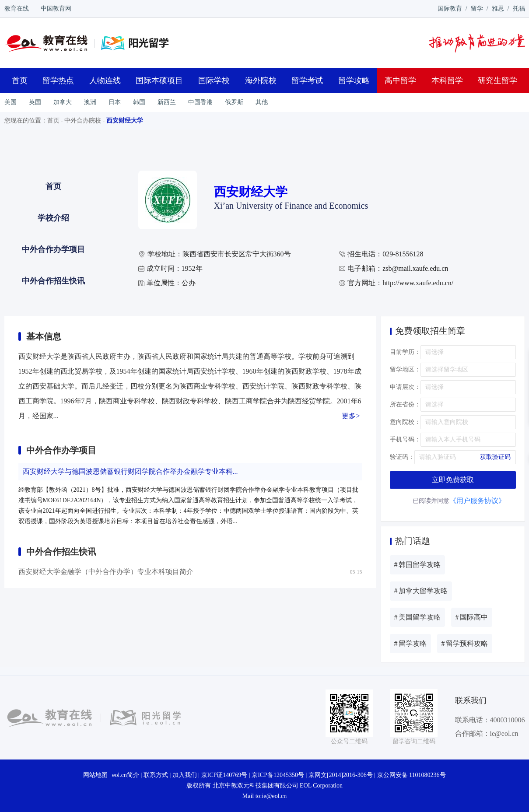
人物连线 (105, 80)
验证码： (402, 457)
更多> (351, 416)
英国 (35, 102)
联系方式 (156, 775)
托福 (519, 9)
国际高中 (472, 617)
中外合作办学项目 (53, 249)
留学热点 (58, 80)
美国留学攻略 (417, 617)
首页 (20, 80)
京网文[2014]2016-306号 (341, 775)
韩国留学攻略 (417, 565)
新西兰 (167, 102)
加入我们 (185, 775)
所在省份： (405, 404)
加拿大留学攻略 (421, 591)
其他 (262, 102)
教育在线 (17, 9)
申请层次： (405, 387)
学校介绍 (53, 218)
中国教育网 (56, 9)
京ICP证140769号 (224, 775)
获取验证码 (495, 457)
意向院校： (405, 422)
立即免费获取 (453, 480)
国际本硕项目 (159, 80)
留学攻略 (354, 80)
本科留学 (447, 80)
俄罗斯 (234, 102)
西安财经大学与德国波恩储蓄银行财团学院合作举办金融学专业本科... (130, 471)
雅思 (498, 9)
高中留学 (400, 80)
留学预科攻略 (465, 643)
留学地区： (405, 369)
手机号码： (405, 439)
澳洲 (90, 102)
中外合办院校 (83, 121)
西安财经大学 (125, 121)
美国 (11, 102)
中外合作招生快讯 (53, 281)
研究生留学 (497, 80)
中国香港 (200, 102)
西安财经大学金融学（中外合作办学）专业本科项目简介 (106, 572)
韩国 (139, 102)
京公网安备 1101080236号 (412, 775)
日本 (115, 102)
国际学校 (214, 80)
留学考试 (307, 80)
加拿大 (63, 102)
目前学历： (405, 352)
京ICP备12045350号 (278, 775)
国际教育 (450, 9)
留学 (477, 9)
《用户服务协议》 (477, 501)
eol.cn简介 (126, 775)
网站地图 (95, 775)
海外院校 (261, 80)
